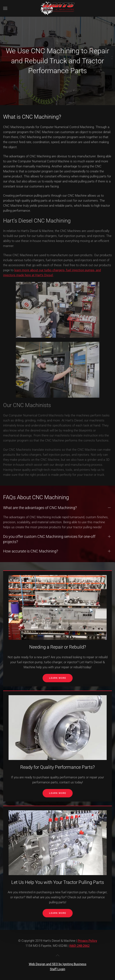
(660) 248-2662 (79, 946)
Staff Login (57, 969)
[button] (5, 8)
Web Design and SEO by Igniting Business (58, 964)
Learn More (58, 678)
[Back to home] (58, 8)
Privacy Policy (87, 941)
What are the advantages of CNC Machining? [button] (40, 554)
